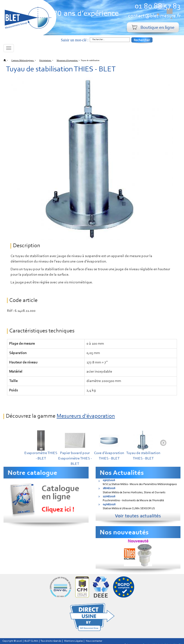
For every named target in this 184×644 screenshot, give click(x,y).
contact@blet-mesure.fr (154, 16)
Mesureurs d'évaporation (86, 416)
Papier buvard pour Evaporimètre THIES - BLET (75, 459)
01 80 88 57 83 (158, 7)
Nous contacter (94, 641)
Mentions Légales (73, 641)
